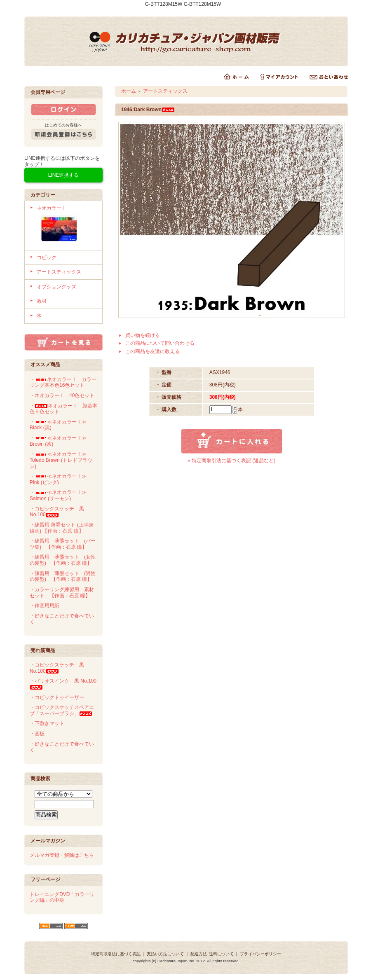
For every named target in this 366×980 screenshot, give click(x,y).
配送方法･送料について (212, 954)
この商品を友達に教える (152, 351)
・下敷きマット (47, 723)
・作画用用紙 (45, 606)
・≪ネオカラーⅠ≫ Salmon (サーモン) (58, 495)
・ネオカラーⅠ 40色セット (62, 395)
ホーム (129, 91)
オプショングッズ (56, 287)
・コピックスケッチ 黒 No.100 (57, 512)
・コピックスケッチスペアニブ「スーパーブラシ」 (62, 710)
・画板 (37, 734)
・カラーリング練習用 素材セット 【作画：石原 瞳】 (62, 593)
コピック (47, 257)
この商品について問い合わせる (160, 343)
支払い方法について (165, 954)
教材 (42, 301)
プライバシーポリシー (260, 954)
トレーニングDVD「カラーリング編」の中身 (62, 897)
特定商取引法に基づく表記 (116, 954)
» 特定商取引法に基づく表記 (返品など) (231, 461)
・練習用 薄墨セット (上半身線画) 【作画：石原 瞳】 (62, 528)
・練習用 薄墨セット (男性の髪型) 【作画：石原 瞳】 (63, 577)
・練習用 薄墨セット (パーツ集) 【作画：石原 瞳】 (63, 544)
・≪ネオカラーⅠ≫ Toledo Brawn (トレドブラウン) (61, 460)
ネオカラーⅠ (67, 226)
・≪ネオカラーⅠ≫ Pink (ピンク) (58, 479)
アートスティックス (59, 272)
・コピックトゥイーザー (57, 697)
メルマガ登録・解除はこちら (62, 855)
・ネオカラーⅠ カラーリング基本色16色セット (63, 382)
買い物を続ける (143, 335)
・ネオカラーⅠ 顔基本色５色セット (63, 409)
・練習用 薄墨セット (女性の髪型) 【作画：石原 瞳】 (63, 560)
